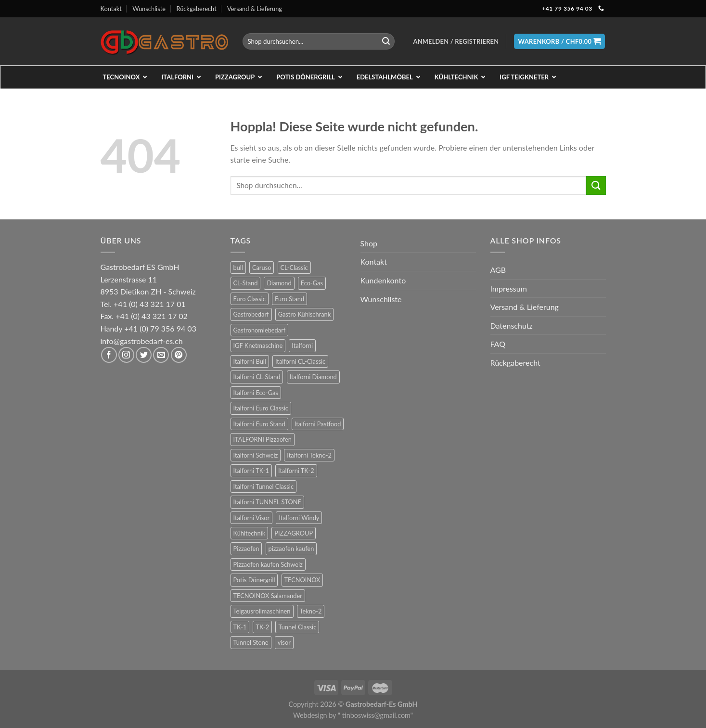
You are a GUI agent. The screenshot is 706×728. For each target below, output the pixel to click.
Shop (369, 243)
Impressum (509, 288)
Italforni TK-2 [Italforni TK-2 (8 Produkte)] (296, 471)
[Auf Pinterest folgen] (179, 355)
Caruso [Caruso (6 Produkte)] (262, 268)
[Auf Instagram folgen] (126, 355)
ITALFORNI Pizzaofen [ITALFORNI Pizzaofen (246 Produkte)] (263, 439)
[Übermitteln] (386, 41)
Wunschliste (149, 9)
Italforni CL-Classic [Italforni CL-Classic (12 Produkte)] (300, 361)
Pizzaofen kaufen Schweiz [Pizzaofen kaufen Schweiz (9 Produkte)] (268, 564)
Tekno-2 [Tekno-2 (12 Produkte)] (311, 611)
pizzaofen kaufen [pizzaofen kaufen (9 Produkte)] (291, 549)
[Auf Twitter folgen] (144, 355)
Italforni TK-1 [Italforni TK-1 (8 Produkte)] (251, 471)
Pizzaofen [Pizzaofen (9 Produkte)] (246, 549)
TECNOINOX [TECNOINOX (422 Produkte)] (302, 580)
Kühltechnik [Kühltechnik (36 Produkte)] (250, 533)
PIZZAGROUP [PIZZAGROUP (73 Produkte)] (294, 533)
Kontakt (111, 9)
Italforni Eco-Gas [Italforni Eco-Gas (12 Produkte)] (256, 393)
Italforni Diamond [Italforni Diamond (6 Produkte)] (313, 377)
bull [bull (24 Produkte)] (238, 268)
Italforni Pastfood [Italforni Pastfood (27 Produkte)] (318, 424)
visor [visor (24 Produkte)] (284, 642)
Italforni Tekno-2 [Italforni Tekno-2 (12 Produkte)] (309, 455)
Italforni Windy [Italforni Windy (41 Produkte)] (299, 518)
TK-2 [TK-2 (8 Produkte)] (262, 627)
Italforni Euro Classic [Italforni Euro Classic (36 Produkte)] (261, 408)
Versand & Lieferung (255, 9)
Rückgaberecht (196, 9)
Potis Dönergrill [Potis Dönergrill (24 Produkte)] (254, 580)
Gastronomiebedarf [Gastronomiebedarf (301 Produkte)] (260, 330)
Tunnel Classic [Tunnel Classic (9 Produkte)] (297, 627)
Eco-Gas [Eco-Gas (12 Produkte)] (312, 283)
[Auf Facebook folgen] (109, 355)
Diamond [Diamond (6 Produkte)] (279, 283)
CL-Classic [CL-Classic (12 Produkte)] (294, 268)
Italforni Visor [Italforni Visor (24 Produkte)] (252, 518)
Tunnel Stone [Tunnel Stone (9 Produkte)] (251, 642)
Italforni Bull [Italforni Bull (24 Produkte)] (250, 361)
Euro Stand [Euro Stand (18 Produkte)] (289, 299)
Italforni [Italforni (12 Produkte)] (302, 345)
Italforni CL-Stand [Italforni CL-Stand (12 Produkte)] (257, 377)
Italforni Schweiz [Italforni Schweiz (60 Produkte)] (256, 455)
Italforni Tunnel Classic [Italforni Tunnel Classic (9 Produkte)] (264, 486)
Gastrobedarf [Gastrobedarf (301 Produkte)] (251, 314)
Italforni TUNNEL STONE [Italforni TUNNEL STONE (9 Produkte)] (268, 502)
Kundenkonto (383, 280)
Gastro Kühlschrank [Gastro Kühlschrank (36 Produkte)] (305, 314)
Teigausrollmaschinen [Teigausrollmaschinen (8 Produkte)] (262, 611)
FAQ (498, 344)
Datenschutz (512, 326)
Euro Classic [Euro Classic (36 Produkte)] (250, 299)
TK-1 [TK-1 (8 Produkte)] (240, 627)
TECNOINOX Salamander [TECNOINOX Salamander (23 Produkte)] (268, 596)
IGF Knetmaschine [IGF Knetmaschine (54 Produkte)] (258, 345)
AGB (498, 270)
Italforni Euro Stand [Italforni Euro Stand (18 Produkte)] (259, 424)
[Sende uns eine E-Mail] (161, 355)
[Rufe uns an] (601, 9)
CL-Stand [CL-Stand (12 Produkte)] (246, 283)
